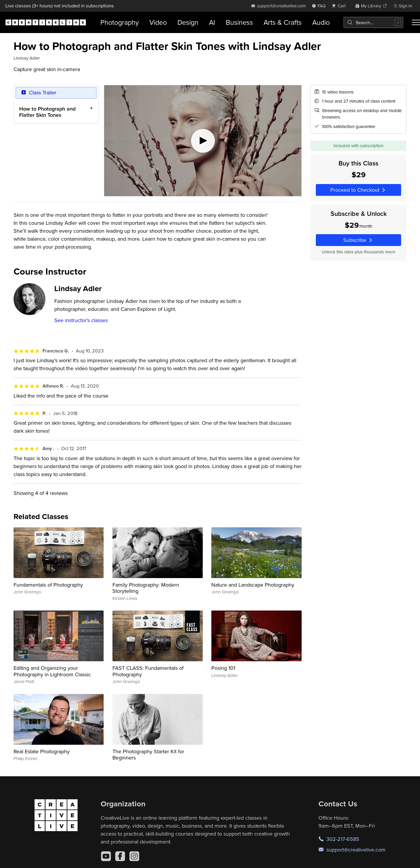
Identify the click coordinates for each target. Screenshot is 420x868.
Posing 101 (223, 668)
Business (239, 22)
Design (188, 22)
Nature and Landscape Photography (253, 585)
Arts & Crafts (283, 22)
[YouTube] (106, 856)
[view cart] (340, 6)
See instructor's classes (81, 320)
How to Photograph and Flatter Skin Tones (47, 112)
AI (212, 22)
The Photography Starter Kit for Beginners (148, 755)
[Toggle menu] (416, 22)
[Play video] (203, 141)
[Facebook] (120, 856)
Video (158, 22)
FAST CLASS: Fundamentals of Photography (148, 671)
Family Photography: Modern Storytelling (146, 588)
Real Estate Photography (42, 751)
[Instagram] (134, 856)
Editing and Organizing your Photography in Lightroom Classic (52, 671)
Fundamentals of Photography (48, 585)
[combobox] (373, 22)
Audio (321, 22)
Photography (120, 22)
